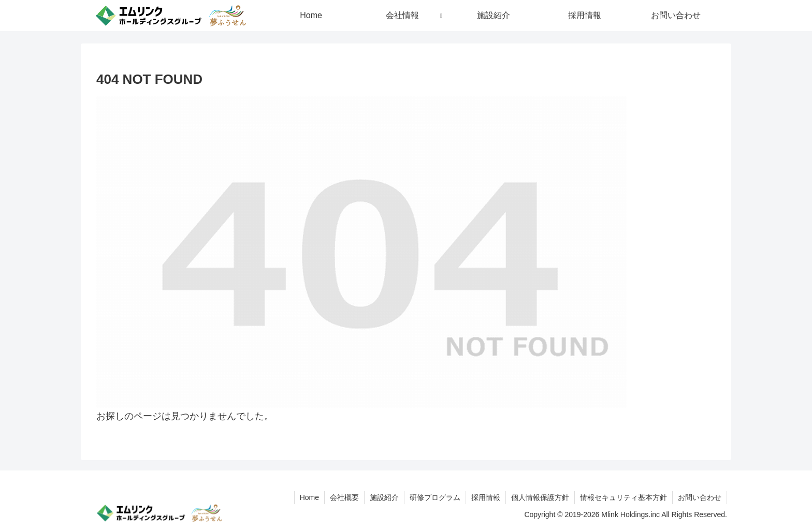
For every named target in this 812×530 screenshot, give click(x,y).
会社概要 (344, 497)
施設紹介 (384, 497)
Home (309, 497)
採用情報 (486, 497)
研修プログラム (435, 497)
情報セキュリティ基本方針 (624, 497)
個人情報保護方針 (540, 497)
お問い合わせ (700, 497)
